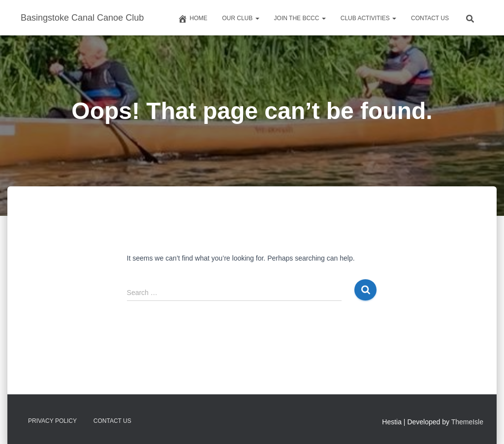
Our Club (240, 18)
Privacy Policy (52, 421)
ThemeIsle (467, 422)
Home (192, 19)
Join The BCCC (300, 18)
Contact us (430, 18)
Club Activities (368, 18)
